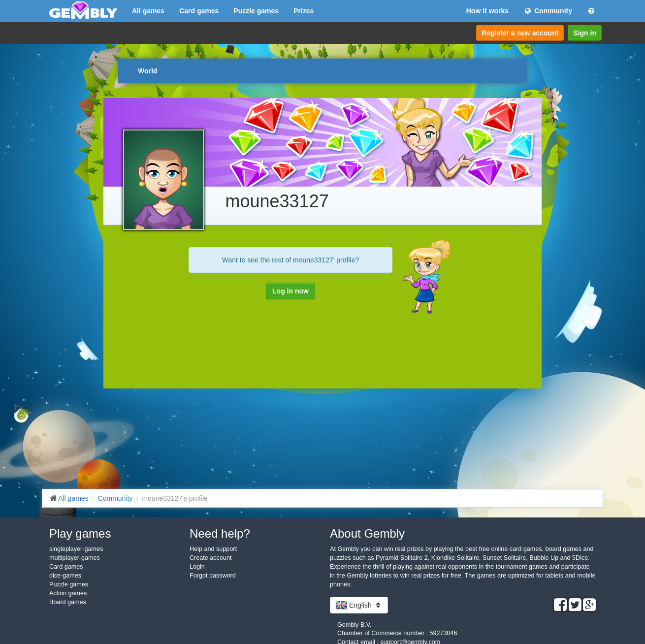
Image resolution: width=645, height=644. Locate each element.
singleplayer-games (76, 549)
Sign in (585, 33)
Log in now (290, 291)
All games (148, 11)
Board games (68, 602)
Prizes (304, 11)
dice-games (65, 576)
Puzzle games (256, 11)
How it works (487, 11)
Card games (199, 11)
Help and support (213, 549)
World (147, 71)
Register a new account (520, 33)
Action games (68, 593)
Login (197, 567)
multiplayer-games (75, 558)
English (359, 605)
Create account (210, 558)
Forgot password (213, 576)
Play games (80, 533)
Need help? (220, 533)
